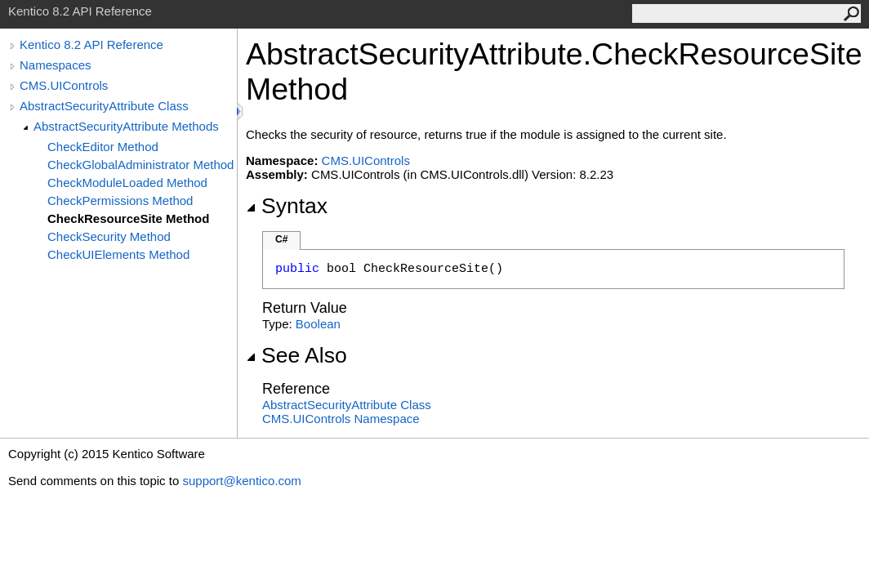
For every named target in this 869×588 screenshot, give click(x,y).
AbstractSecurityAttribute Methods (126, 126)
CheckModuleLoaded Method (127, 183)
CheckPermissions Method (120, 200)
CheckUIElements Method (118, 254)
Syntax (287, 206)
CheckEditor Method (103, 147)
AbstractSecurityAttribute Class (104, 106)
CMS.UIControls (64, 85)
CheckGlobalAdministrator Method (140, 165)
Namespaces (56, 65)
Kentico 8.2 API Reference (91, 45)
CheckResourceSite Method (128, 218)
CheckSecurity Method (109, 236)
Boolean (318, 324)
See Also (296, 355)
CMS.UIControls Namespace (341, 419)
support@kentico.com (241, 481)
